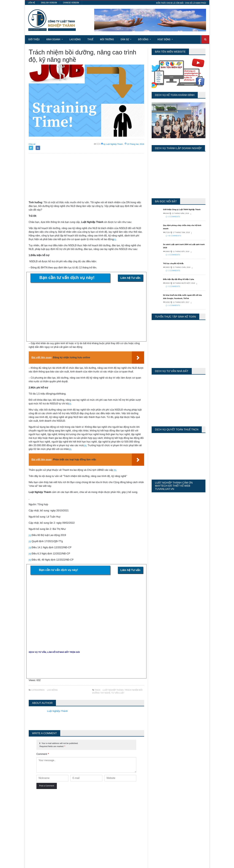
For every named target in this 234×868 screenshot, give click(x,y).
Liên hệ (31, 3)
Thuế (90, 39)
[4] (70, 449)
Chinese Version (71, 3)
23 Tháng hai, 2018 (132, 144)
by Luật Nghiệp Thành (105, 144)
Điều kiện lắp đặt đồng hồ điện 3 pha (182, 282)
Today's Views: (158, 804)
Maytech (87, 864)
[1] (115, 239)
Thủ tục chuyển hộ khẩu (176, 267)
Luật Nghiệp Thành (113, 690)
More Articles (117, 854)
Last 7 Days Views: (161, 808)
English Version (49, 3)
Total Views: (157, 817)
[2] (70, 404)
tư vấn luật (117, 693)
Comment (43, 754)
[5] (115, 470)
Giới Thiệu (34, 39)
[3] (85, 445)
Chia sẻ (33, 144)
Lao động (75, 39)
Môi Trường (107, 39)
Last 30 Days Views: (161, 813)
